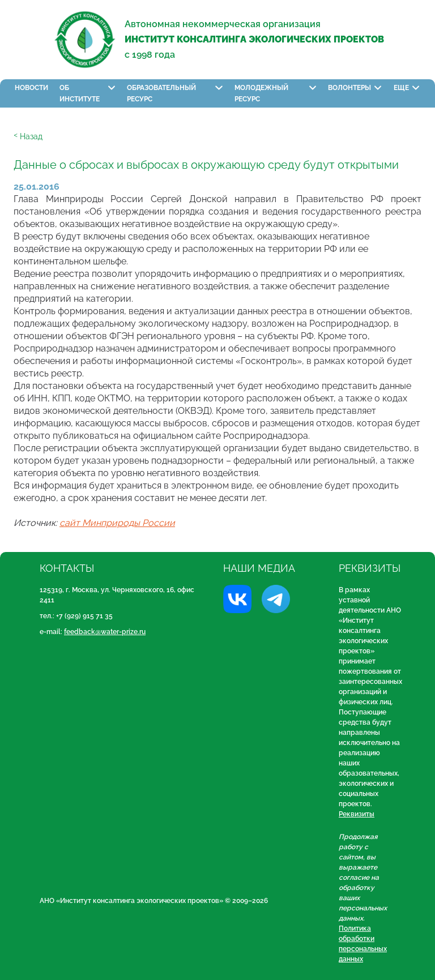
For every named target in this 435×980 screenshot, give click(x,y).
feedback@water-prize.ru (105, 632)
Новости (31, 88)
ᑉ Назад (28, 136)
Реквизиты (357, 814)
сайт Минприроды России (117, 523)
